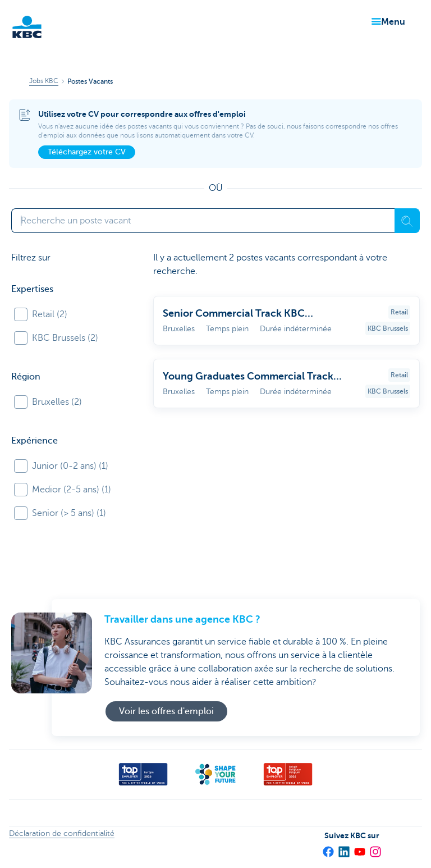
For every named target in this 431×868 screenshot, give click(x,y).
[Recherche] (407, 221)
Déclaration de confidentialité (62, 833)
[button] (386, 22)
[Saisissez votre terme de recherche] (203, 221)
